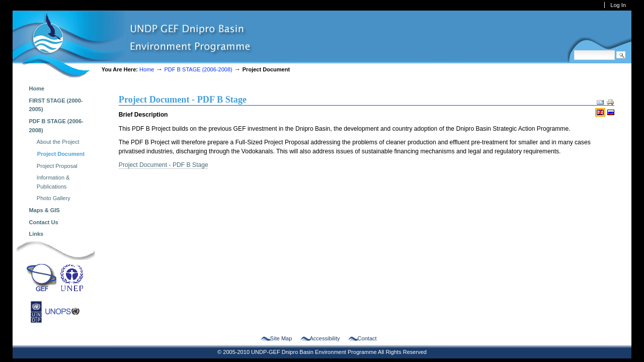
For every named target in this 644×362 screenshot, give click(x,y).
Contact (367, 338)
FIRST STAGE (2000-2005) (56, 105)
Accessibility (325, 338)
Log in (618, 5)
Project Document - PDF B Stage (164, 165)
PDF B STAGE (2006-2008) (199, 69)
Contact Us (43, 222)
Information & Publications (53, 182)
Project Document (61, 154)
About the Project (58, 142)
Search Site (574, 50)
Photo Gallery (54, 198)
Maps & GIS (44, 210)
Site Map (281, 338)
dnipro (132, 44)
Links (36, 234)
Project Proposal (57, 166)
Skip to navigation (12, 10)
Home (147, 69)
